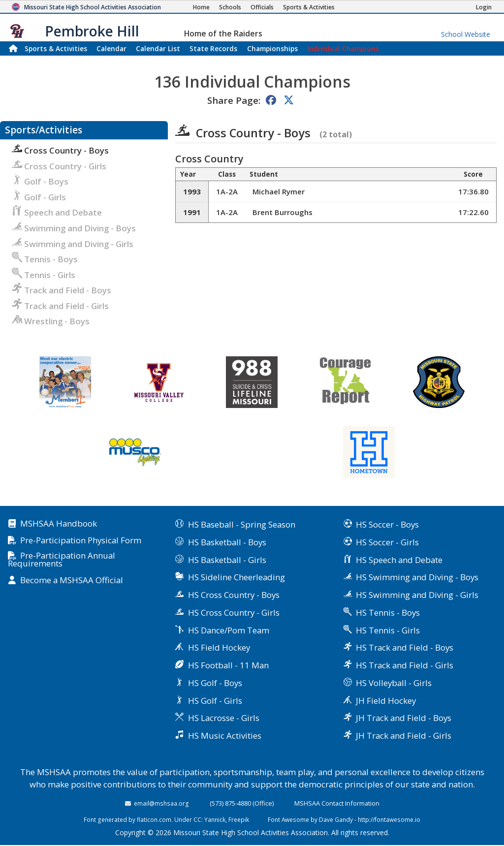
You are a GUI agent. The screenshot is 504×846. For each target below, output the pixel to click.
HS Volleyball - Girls (394, 683)
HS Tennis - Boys (388, 612)
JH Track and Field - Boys (404, 718)
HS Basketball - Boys (227, 542)
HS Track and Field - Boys (405, 647)
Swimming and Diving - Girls (73, 244)
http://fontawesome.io (389, 819)
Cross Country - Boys (60, 150)
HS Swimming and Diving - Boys (417, 577)
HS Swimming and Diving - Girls (417, 595)
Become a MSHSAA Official (72, 580)
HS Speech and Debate (399, 560)
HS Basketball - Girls (227, 560)
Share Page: (234, 100)
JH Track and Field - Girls (404, 736)
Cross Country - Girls (59, 166)
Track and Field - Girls (60, 306)
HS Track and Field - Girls (405, 665)
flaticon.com (154, 819)
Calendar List (158, 48)
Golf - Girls (39, 197)
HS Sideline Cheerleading (236, 577)
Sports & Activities (56, 48)
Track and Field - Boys (62, 290)
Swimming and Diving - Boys (74, 228)
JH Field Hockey (386, 701)
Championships (272, 48)
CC (197, 819)
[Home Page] (201, 7)
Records (213, 48)
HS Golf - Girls (215, 701)
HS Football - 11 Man (228, 665)
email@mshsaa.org (161, 803)
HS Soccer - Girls (387, 542)
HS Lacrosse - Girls (224, 718)
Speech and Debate (57, 212)
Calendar (111, 48)
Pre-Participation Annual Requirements (62, 560)
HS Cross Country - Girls (234, 612)
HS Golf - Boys (215, 683)
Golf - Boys (40, 181)
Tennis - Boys (45, 259)
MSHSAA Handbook (59, 524)
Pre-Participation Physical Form (81, 541)
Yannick (215, 819)
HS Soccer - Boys (387, 524)
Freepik (239, 819)
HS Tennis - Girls (388, 630)
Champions (343, 48)
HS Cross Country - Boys (234, 595)
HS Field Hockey (219, 647)
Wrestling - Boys (51, 321)
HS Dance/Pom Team (229, 630)
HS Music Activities (225, 736)
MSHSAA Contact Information (337, 803)
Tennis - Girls (44, 275)
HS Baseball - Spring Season (242, 524)
